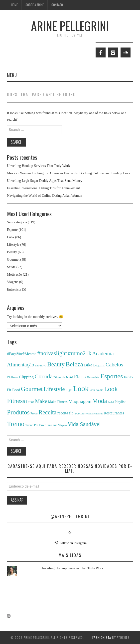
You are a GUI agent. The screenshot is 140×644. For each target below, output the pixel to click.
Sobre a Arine (35, 5)
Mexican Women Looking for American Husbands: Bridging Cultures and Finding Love (69, 173)
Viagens (13, 282)
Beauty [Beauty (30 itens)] (56, 364)
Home (14, 5)
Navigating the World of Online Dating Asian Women (45, 196)
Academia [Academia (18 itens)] (103, 353)
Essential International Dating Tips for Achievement (43, 188)
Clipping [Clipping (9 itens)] (26, 377)
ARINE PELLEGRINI (70, 26)
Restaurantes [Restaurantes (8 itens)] (114, 413)
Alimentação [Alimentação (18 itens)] (21, 365)
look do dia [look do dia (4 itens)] (96, 390)
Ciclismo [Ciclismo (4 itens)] (12, 377)
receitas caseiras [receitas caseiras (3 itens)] (94, 414)
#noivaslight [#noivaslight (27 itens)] (52, 353)
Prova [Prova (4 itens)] (34, 413)
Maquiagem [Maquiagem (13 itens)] (80, 401)
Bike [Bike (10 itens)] (88, 365)
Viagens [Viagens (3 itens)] (62, 425)
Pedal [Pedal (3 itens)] (111, 402)
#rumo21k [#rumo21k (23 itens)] (80, 353)
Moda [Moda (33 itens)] (100, 401)
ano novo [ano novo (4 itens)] (41, 365)
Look (11, 237)
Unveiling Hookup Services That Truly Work (38, 166)
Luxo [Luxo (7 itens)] (30, 402)
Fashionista (102, 637)
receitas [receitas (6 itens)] (79, 413)
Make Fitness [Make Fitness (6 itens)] (58, 402)
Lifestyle (13, 245)
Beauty (12, 252)
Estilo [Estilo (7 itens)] (128, 377)
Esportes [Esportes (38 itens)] (112, 376)
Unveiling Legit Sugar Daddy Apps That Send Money (45, 181)
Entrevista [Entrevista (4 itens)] (93, 377)
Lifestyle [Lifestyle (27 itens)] (54, 389)
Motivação (14, 274)
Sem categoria (17, 222)
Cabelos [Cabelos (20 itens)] (114, 365)
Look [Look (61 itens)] (81, 389)
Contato (57, 5)
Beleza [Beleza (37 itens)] (74, 364)
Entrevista (14, 289)
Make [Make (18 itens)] (41, 401)
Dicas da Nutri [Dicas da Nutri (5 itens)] (63, 377)
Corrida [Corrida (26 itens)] (43, 376)
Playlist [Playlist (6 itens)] (120, 402)
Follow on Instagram (71, 543)
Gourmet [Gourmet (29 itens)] (32, 389)
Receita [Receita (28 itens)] (47, 412)
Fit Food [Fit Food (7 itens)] (14, 390)
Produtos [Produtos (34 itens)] (18, 412)
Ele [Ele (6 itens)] (84, 377)
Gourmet (13, 260)
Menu (12, 75)
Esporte (12, 230)
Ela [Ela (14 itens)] (77, 377)
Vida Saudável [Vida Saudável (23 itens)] (84, 424)
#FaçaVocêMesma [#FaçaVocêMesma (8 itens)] (22, 354)
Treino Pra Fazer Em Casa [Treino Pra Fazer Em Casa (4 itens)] (41, 425)
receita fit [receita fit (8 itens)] (65, 413)
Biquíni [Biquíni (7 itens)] (99, 365)
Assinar (17, 500)
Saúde (11, 267)
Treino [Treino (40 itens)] (16, 424)
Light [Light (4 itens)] (69, 390)
